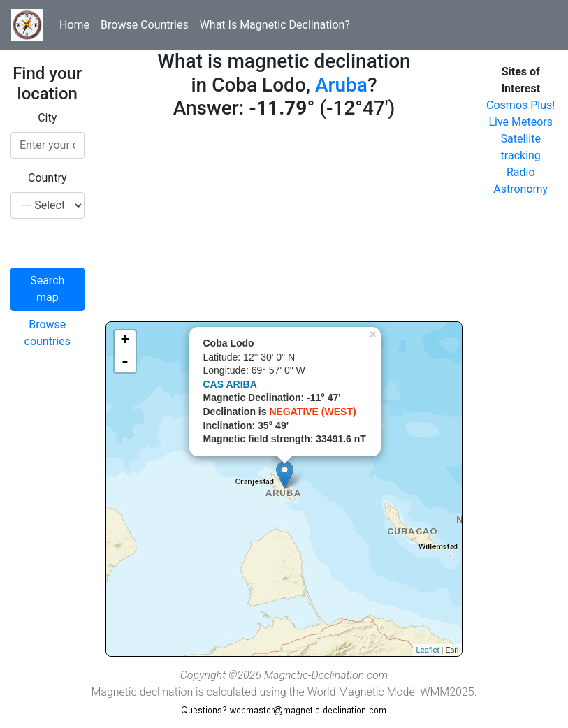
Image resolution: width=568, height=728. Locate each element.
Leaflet (428, 650)
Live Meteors (520, 122)
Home (74, 25)
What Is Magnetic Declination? (275, 25)
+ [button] (125, 341)
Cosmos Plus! (520, 105)
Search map (47, 289)
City (47, 118)
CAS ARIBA (230, 384)
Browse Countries (145, 25)
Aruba (341, 85)
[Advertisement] (284, 224)
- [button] (125, 362)
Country (48, 178)
